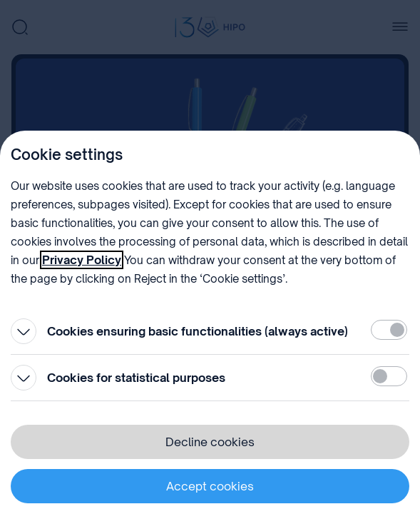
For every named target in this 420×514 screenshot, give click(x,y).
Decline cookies (210, 442)
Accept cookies (210, 486)
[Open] (24, 331)
